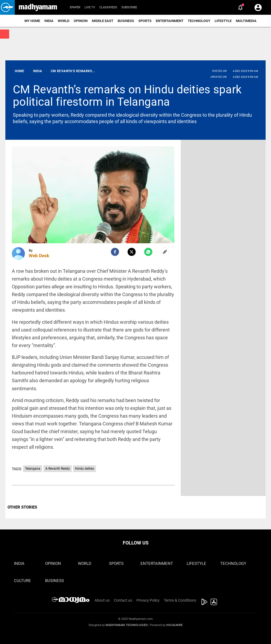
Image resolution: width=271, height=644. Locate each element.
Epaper (75, 7)
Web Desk (39, 256)
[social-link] (165, 252)
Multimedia (246, 21)
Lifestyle (223, 21)
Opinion (81, 21)
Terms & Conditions (180, 600)
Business (126, 21)
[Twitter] (132, 252)
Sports (145, 21)
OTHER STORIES (22, 507)
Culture (22, 581)
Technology (199, 21)
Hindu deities (84, 469)
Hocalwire (174, 625)
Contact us (123, 600)
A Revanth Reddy (58, 469)
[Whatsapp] (148, 252)
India (49, 21)
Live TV (90, 7)
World (64, 21)
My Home (32, 21)
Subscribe (129, 7)
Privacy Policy (148, 600)
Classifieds (108, 7)
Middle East (103, 21)
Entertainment (170, 21)
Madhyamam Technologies (127, 625)
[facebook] (115, 252)
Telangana (33, 469)
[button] (7, 7)
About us (102, 600)
